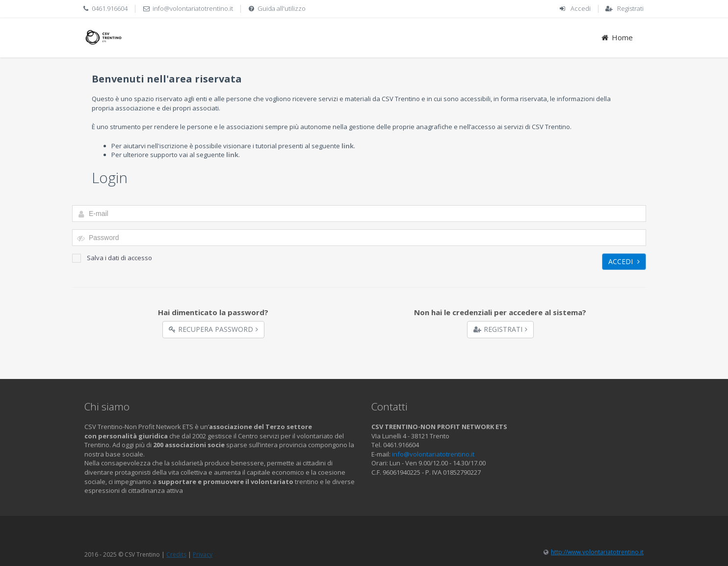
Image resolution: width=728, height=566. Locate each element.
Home (616, 37)
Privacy (203, 554)
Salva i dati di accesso (112, 258)
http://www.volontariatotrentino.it (597, 552)
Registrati (630, 8)
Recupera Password (213, 329)
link (348, 146)
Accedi (581, 8)
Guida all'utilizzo (282, 8)
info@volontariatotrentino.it (193, 8)
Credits (176, 554)
